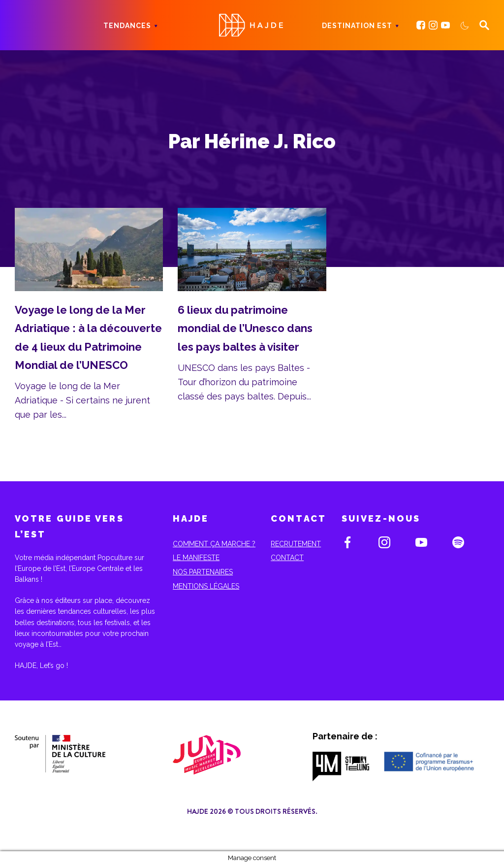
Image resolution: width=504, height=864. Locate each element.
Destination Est (357, 26)
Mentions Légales (206, 586)
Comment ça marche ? (214, 544)
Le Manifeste (196, 558)
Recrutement (296, 544)
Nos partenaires (203, 572)
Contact (287, 558)
